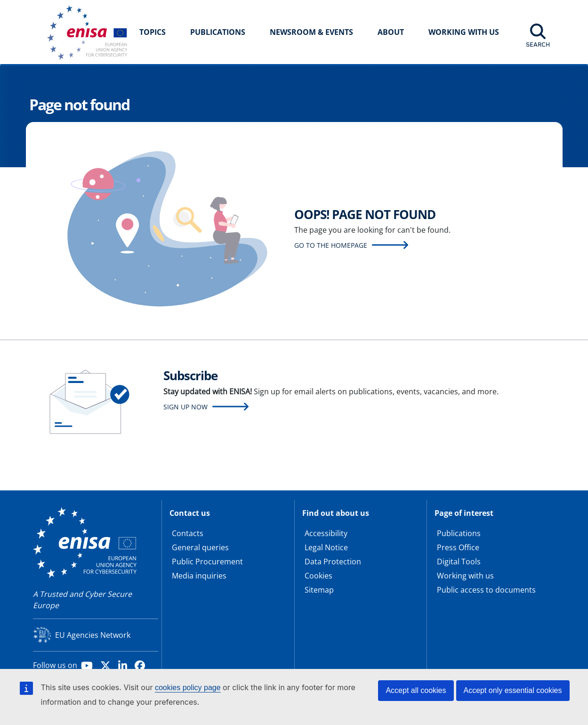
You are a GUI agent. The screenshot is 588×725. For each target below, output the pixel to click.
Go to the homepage (331, 245)
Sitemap (319, 590)
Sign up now (185, 407)
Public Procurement (207, 562)
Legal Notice (326, 547)
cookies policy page (188, 688)
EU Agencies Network (93, 635)
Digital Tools (459, 562)
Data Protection (333, 562)
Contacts (188, 533)
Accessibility (326, 533)
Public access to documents (486, 590)
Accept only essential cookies (513, 690)
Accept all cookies (416, 690)
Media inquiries (199, 576)
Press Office (458, 547)
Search (538, 44)
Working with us (465, 576)
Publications (218, 32)
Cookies (318, 576)
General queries (200, 547)
